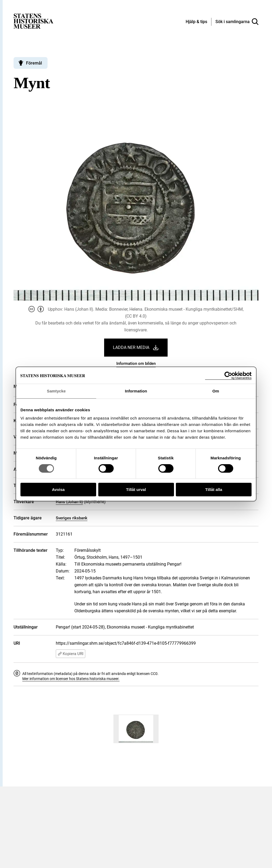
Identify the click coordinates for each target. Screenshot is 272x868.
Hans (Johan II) (69, 502)
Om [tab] (216, 391)
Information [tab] (136, 391)
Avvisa (58, 489)
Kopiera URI (71, 654)
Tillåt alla (214, 489)
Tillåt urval (136, 489)
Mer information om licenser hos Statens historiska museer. (71, 679)
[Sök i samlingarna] (237, 22)
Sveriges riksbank (72, 518)
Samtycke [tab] (56, 391)
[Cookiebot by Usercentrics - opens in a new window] (228, 376)
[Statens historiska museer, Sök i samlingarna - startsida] (33, 21)
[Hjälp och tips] (196, 22)
